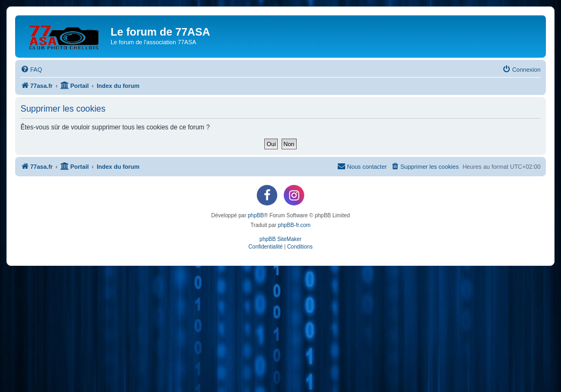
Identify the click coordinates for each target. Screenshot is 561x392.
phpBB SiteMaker (280, 239)
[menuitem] (31, 70)
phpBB (256, 215)
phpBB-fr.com (294, 225)
